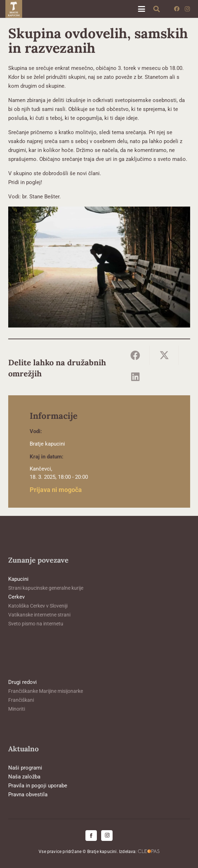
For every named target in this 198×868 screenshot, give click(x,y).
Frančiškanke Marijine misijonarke (46, 691)
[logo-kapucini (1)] (14, 9)
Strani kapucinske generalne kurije (46, 588)
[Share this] (135, 355)
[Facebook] (177, 9)
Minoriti (17, 709)
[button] (142, 9)
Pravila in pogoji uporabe (38, 786)
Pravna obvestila (28, 795)
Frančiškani (21, 700)
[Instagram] (187, 9)
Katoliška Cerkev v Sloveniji (38, 606)
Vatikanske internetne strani (39, 615)
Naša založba (24, 777)
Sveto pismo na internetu (36, 624)
